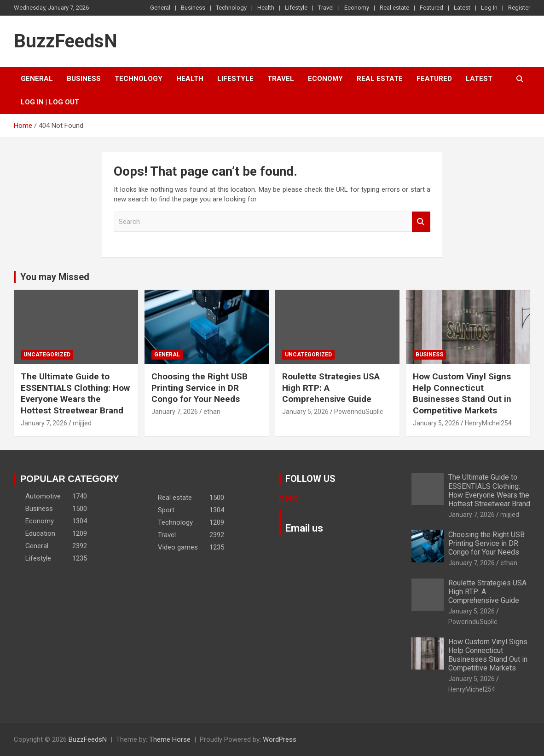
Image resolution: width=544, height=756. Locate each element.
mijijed (82, 423)
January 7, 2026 (44, 423)
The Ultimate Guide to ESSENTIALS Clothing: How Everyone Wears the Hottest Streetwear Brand (75, 393)
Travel (326, 8)
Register (519, 8)
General (160, 8)
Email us (304, 528)
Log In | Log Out (50, 102)
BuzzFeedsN (66, 41)
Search (421, 222)
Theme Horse (170, 739)
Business (193, 8)
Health (266, 8)
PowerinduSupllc (359, 412)
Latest (462, 8)
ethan (212, 412)
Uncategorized (47, 355)
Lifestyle (296, 8)
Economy (357, 8)
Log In (489, 8)
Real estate (394, 8)
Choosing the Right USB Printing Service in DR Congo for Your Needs (200, 388)
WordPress (280, 739)
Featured (431, 8)
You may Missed (55, 277)
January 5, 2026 (305, 412)
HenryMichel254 (488, 423)
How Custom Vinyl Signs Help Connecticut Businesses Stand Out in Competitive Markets (462, 393)
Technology (231, 8)
